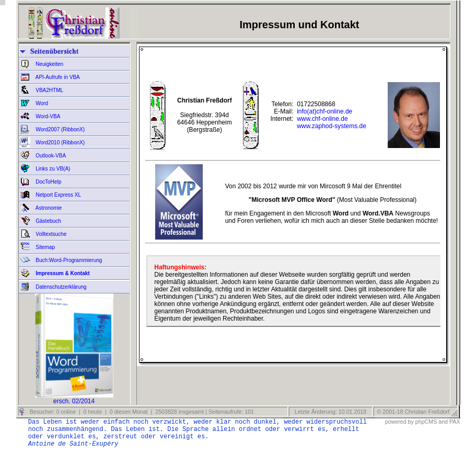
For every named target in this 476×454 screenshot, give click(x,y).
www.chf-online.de (322, 119)
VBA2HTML (49, 90)
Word (42, 103)
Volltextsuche (51, 234)
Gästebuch (48, 221)
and (443, 422)
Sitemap (45, 247)
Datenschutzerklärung (61, 287)
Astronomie (48, 208)
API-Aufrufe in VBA (57, 77)
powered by (399, 422)
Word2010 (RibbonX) (60, 143)
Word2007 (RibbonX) (60, 129)
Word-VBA (48, 116)
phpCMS (426, 422)
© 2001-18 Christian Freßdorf (414, 412)
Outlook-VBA (50, 156)
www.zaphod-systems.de (332, 126)
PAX (455, 422)
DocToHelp (48, 182)
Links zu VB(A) (53, 169)
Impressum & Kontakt (62, 273)
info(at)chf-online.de (324, 111)
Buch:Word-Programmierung (68, 260)
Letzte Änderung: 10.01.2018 (330, 412)
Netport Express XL (58, 195)
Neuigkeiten (49, 64)
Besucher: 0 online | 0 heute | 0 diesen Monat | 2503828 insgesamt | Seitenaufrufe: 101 (141, 412)
